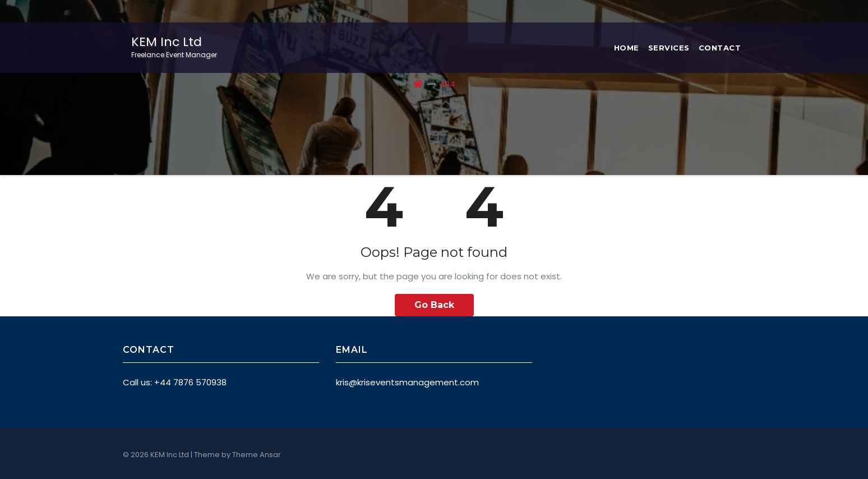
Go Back (434, 305)
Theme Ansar (257, 455)
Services (669, 48)
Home (627, 48)
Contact (720, 48)
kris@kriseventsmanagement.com (407, 382)
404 (447, 84)
